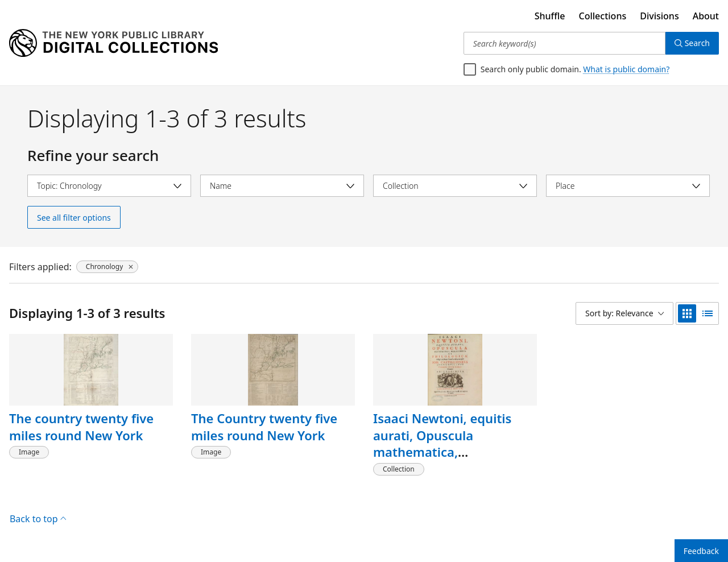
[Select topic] (109, 186)
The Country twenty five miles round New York (264, 427)
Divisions (659, 16)
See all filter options (74, 218)
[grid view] (687, 313)
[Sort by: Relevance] (624, 313)
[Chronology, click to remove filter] (107, 267)
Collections (603, 16)
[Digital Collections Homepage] (113, 43)
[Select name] (282, 186)
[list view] (708, 313)
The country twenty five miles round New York (81, 427)
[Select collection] (455, 186)
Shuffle (550, 16)
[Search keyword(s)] (564, 43)
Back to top (38, 519)
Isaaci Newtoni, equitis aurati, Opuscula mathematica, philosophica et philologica (455, 443)
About (706, 16)
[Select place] (628, 186)
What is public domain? (626, 69)
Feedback (701, 551)
